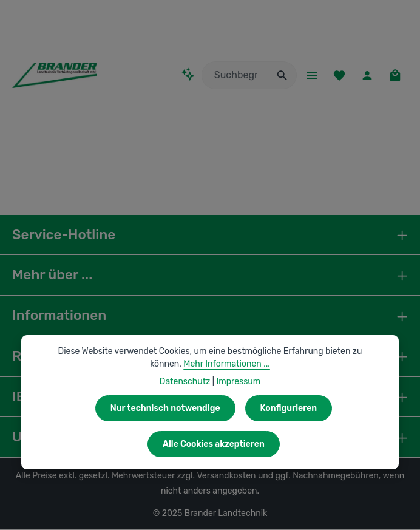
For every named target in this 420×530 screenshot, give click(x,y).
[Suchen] (279, 76)
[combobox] (232, 76)
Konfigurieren (287, 408)
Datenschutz (186, 381)
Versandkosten (217, 477)
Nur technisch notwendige (166, 408)
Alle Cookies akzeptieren (214, 444)
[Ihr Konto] (366, 76)
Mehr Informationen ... (210, 364)
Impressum (237, 381)
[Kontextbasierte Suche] (185, 75)
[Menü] (309, 76)
